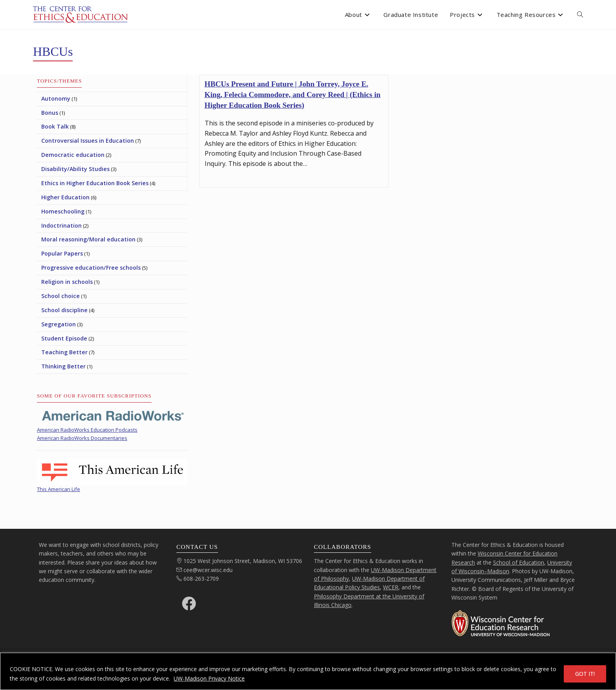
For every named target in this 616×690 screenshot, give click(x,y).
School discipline (64, 310)
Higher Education (65, 197)
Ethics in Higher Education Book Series (95, 183)
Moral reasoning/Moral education (88, 239)
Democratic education (73, 155)
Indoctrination (61, 225)
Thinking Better (63, 366)
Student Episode (64, 338)
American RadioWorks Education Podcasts (87, 430)
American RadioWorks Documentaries (82, 438)
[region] (308, 671)
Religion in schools (67, 282)
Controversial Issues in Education (88, 141)
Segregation (59, 324)
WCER (391, 587)
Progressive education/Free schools (91, 268)
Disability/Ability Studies (75, 169)
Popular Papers (62, 253)
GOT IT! (585, 674)
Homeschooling (63, 211)
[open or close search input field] (580, 15)
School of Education (519, 562)
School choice (60, 296)
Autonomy (56, 98)
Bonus (50, 113)
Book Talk (55, 126)
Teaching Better (64, 352)
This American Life (59, 489)
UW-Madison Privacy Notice (209, 678)
